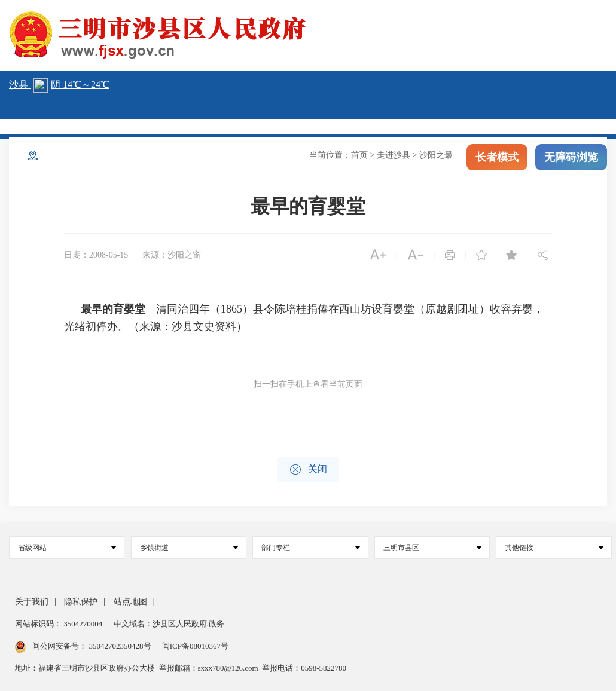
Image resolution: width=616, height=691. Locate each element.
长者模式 (497, 160)
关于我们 (32, 602)
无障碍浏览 (571, 160)
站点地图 (130, 602)
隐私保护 (81, 602)
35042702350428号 (120, 646)
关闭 (308, 470)
